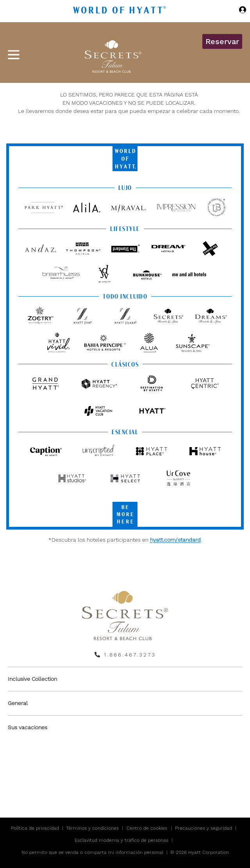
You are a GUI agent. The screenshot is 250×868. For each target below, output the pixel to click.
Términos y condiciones (92, 828)
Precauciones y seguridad (204, 828)
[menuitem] (125, 679)
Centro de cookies (147, 828)
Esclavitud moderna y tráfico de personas (121, 840)
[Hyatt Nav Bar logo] (121, 11)
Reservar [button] (222, 41)
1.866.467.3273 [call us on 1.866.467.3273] (130, 655)
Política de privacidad (35, 828)
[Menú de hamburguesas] (14, 55)
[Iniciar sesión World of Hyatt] (243, 11)
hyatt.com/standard (175, 540)
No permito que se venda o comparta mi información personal (92, 852)
